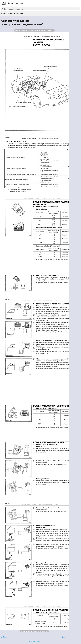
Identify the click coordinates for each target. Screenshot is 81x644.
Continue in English (34, 641)
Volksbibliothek (26, 631)
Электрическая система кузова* (14, 13)
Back (5, 637)
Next (63, 637)
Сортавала (50, 30)
